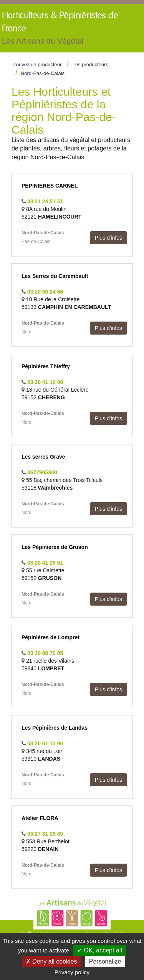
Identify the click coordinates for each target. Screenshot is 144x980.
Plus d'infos (108, 238)
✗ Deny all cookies (51, 961)
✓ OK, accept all (100, 950)
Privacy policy (72, 972)
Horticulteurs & (61, 30)
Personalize (105, 961)
